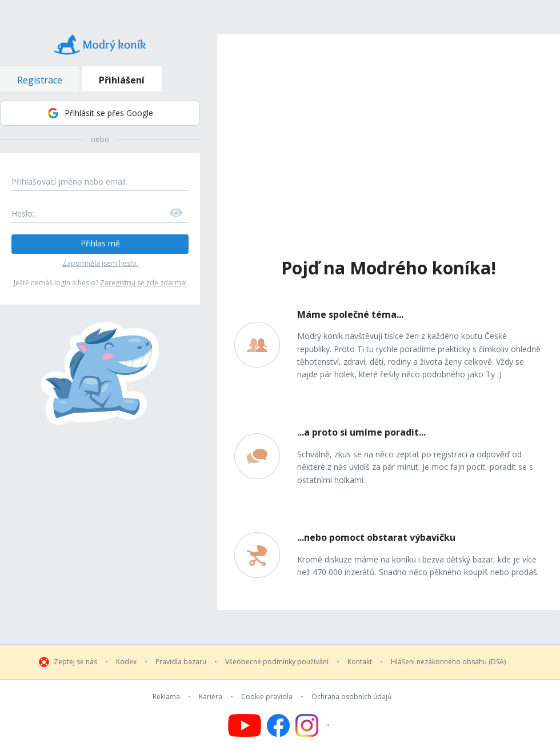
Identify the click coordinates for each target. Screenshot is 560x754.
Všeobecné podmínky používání (277, 662)
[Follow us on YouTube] (245, 725)
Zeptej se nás (75, 662)
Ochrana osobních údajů (351, 697)
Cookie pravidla (267, 697)
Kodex (126, 662)
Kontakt (360, 662)
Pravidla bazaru (181, 662)
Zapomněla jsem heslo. (100, 263)
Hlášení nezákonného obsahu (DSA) (448, 662)
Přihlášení (122, 80)
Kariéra (211, 697)
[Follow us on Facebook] (278, 725)
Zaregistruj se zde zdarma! (143, 283)
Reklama (166, 697)
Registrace (40, 80)
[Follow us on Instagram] (314, 725)
